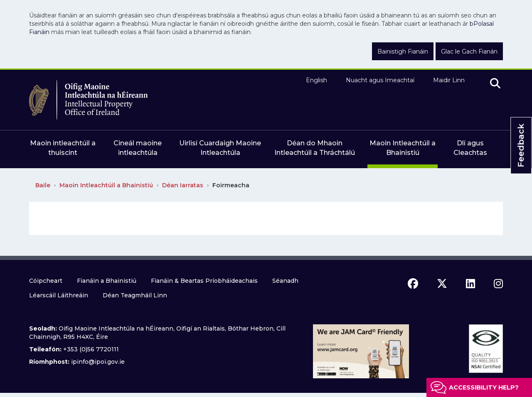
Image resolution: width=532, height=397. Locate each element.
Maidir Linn (449, 80)
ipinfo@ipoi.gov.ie (98, 362)
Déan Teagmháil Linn (135, 295)
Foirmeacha (231, 185)
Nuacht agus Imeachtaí (380, 80)
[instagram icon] (498, 284)
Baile (43, 185)
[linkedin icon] (470, 284)
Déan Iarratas (183, 185)
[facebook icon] (413, 284)
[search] (495, 84)
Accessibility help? (484, 387)
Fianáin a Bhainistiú (107, 281)
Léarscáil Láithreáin (59, 295)
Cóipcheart (46, 281)
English (316, 80)
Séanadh (285, 281)
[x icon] (442, 284)
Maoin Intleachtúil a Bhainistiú (106, 185)
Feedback (521, 146)
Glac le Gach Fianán (469, 51)
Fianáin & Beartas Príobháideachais (204, 281)
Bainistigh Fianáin (403, 51)
